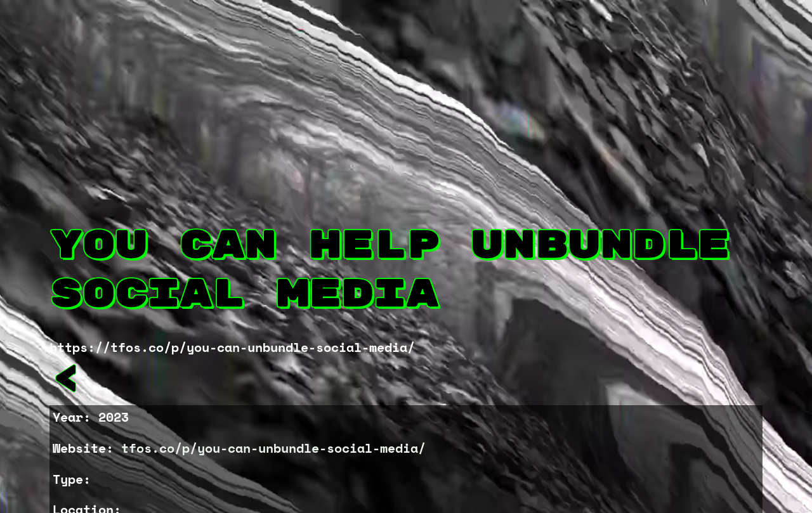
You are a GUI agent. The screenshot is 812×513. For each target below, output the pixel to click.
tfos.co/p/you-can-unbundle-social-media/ (273, 448)
